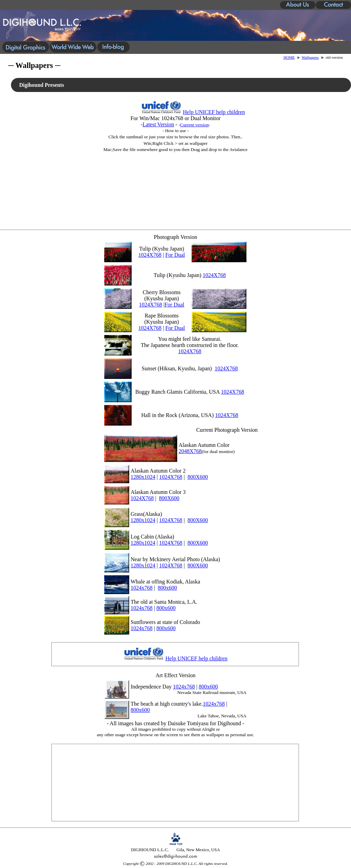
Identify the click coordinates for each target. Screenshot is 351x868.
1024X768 (150, 255)
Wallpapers (310, 57)
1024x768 (142, 588)
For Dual (175, 255)
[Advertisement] (176, 187)
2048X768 (190, 451)
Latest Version (158, 124)
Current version (195, 125)
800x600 (167, 588)
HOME (289, 57)
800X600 (198, 477)
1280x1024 (143, 477)
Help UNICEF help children (214, 112)
